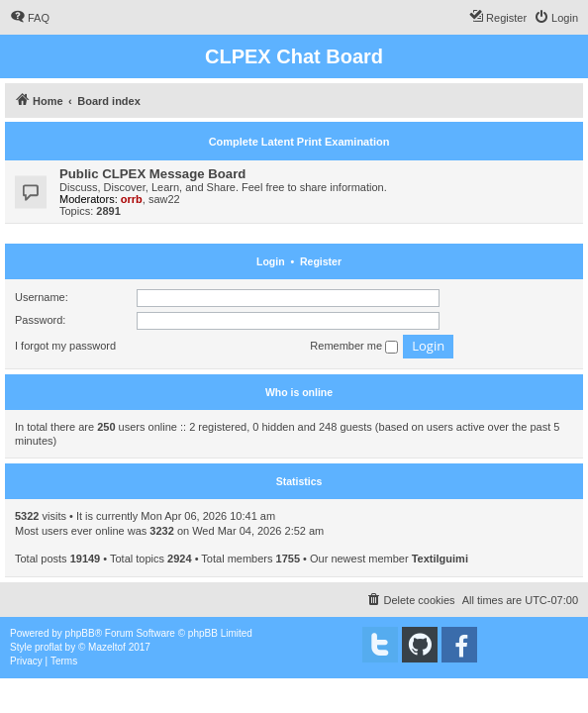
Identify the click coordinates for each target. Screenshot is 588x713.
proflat (49, 647)
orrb (132, 199)
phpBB (80, 633)
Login (271, 261)
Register (321, 261)
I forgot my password (65, 346)
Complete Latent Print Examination (299, 142)
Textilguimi (440, 559)
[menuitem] (30, 18)
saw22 (164, 199)
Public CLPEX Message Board (152, 174)
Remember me (354, 347)
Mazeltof (107, 647)
